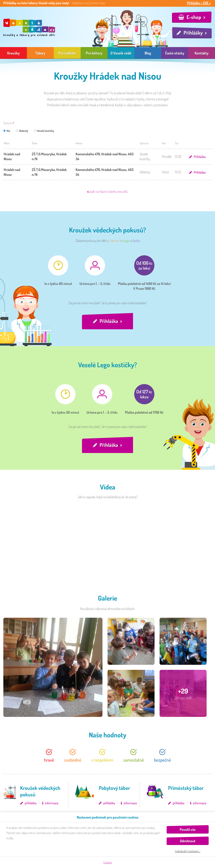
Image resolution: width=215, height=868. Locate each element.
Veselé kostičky (44, 131)
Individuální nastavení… (188, 851)
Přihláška (199, 157)
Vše (7, 131)
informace (52, 804)
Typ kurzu (8, 123)
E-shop (194, 17)
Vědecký (22, 131)
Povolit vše (188, 829)
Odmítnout (188, 841)
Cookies (108, 862)
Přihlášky (193, 33)
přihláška (31, 804)
